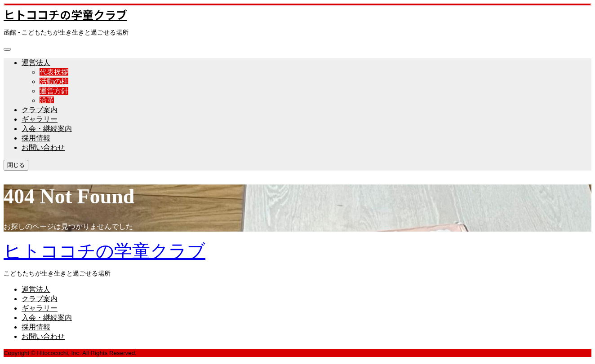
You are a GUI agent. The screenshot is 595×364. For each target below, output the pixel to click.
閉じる (16, 165)
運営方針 (54, 91)
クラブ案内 (40, 110)
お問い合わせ (43, 147)
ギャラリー (40, 119)
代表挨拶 (54, 72)
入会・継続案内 (47, 129)
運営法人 (36, 63)
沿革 (47, 100)
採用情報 (36, 138)
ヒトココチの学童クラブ (65, 14)
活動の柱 (54, 81)
